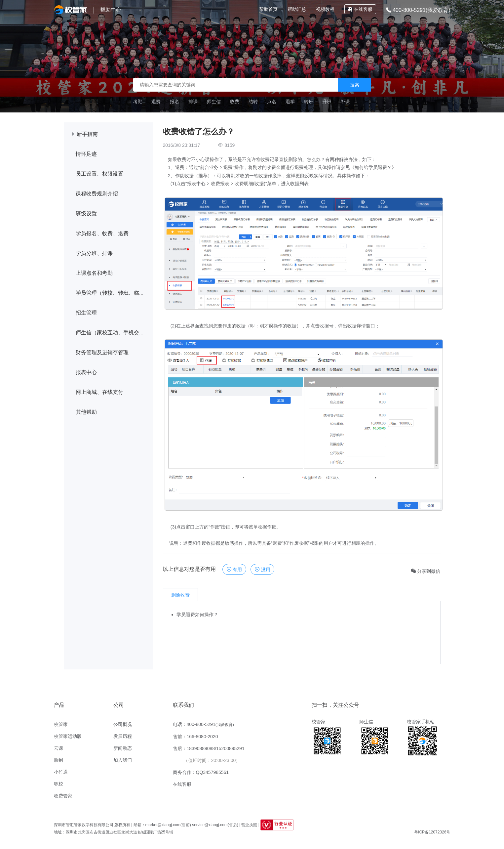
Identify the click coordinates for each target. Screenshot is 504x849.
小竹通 (61, 772)
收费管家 (63, 796)
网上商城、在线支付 (99, 392)
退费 (156, 102)
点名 (272, 102)
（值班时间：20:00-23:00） (212, 760)
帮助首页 (268, 9)
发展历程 (123, 736)
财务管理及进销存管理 (102, 352)
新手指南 (87, 134)
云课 (58, 748)
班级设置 (86, 213)
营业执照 (249, 825)
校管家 (61, 724)
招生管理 (86, 313)
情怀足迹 (86, 154)
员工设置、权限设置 (99, 174)
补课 (345, 102)
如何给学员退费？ (373, 167)
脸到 (58, 760)
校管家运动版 (68, 736)
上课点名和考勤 (94, 273)
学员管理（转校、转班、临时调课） (118, 293)
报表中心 (86, 372)
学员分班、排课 (94, 253)
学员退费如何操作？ (197, 615)
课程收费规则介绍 (97, 194)
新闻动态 (123, 748)
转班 (309, 102)
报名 (174, 102)
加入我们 (123, 760)
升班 (327, 102)
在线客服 (360, 9)
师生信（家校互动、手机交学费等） (118, 333)
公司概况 (123, 724)
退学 (290, 102)
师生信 (214, 102)
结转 (253, 102)
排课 (193, 102)
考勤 (138, 102)
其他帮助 (86, 412)
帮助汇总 (297, 9)
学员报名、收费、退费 (102, 233)
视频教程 (325, 9)
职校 (58, 784)
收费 (235, 102)
